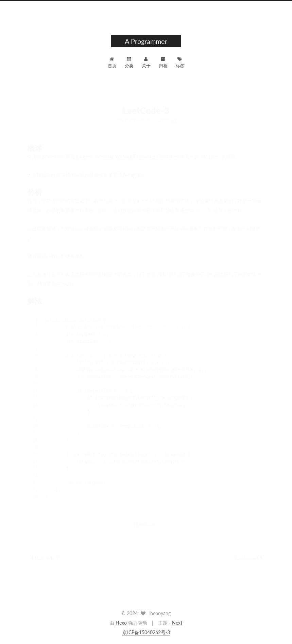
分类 (129, 63)
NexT (177, 623)
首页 (112, 63)
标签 (180, 63)
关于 (146, 63)
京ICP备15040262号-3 (146, 632)
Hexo (121, 623)
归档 (163, 63)
